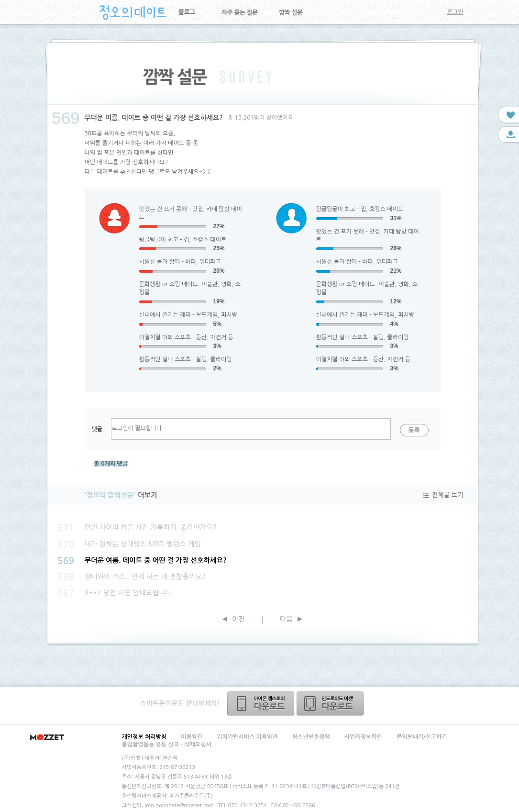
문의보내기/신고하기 (422, 737)
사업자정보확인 (363, 737)
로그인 (455, 12)
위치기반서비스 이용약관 (247, 737)
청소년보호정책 (311, 737)
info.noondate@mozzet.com (179, 806)
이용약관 (192, 737)
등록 (414, 430)
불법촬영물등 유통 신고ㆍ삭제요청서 (167, 745)
